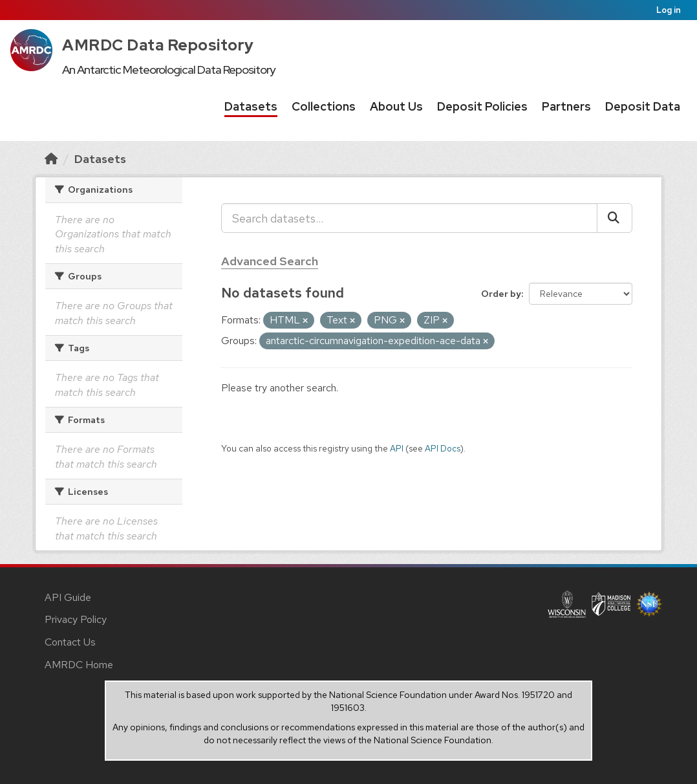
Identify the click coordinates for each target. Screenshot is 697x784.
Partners (566, 106)
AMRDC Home (79, 665)
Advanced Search (270, 261)
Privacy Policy (76, 619)
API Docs (443, 448)
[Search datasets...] (409, 218)
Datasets (251, 106)
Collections (324, 106)
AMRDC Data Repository (158, 45)
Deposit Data (643, 106)
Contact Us (70, 642)
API (397, 448)
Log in (669, 10)
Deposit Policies (482, 106)
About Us (396, 106)
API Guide (68, 597)
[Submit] (615, 218)
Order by (501, 294)
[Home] (51, 159)
